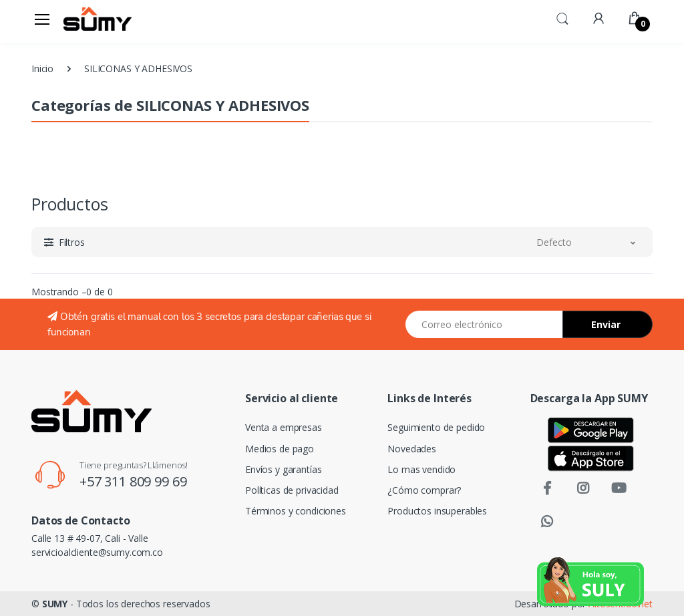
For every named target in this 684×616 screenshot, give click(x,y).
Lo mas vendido (421, 469)
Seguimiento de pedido (436, 427)
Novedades (412, 449)
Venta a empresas (284, 427)
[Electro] (98, 18)
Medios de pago (280, 449)
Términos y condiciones (296, 511)
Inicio (42, 68)
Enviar (606, 324)
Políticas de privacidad (292, 490)
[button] (562, 17)
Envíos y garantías (283, 469)
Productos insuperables (437, 511)
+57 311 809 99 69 (133, 481)
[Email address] (484, 324)
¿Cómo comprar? (424, 490)
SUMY (55, 604)
